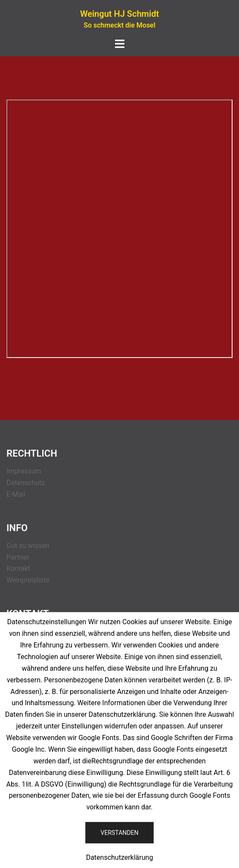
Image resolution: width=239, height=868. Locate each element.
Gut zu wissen (28, 546)
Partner (18, 557)
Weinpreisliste (28, 580)
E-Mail (16, 494)
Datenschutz (26, 483)
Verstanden (120, 833)
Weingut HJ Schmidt (119, 14)
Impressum (24, 471)
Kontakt (18, 568)
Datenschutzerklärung (120, 857)
